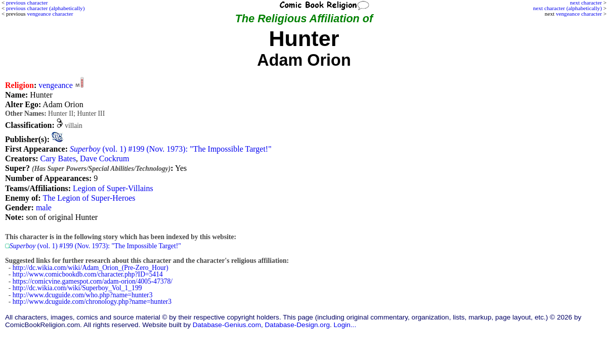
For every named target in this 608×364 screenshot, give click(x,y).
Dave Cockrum (104, 158)
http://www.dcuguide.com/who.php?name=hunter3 (83, 295)
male (44, 208)
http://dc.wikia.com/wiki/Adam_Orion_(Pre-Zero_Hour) (91, 268)
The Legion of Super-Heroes (89, 198)
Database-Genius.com (227, 325)
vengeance (56, 85)
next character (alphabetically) (568, 8)
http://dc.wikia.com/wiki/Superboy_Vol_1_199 (77, 288)
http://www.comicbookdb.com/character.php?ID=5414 (88, 274)
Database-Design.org (297, 325)
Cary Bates (58, 158)
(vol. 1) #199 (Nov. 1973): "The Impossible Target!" (171, 149)
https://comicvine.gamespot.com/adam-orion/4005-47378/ (93, 281)
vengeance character (579, 14)
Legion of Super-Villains (113, 188)
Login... (345, 325)
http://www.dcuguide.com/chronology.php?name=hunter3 (92, 302)
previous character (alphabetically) (45, 8)
